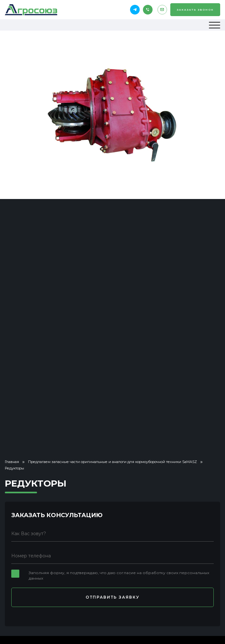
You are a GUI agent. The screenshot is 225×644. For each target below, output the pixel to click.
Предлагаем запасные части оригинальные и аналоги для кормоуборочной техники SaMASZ (112, 462)
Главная (12, 462)
